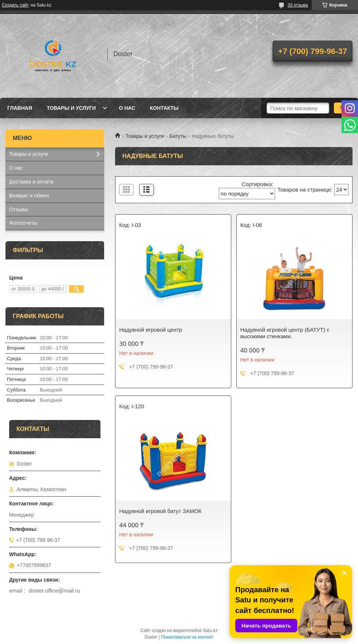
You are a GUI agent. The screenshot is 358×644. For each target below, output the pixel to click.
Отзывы (18, 209)
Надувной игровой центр (151, 330)
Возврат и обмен (29, 196)
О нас (127, 108)
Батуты (178, 136)
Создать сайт (15, 5)
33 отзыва (298, 5)
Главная (20, 108)
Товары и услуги (71, 108)
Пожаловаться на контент (187, 637)
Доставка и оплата (31, 182)
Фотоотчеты (23, 223)
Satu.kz (210, 630)
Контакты (164, 108)
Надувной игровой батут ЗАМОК (160, 511)
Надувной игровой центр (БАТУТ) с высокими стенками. (285, 333)
